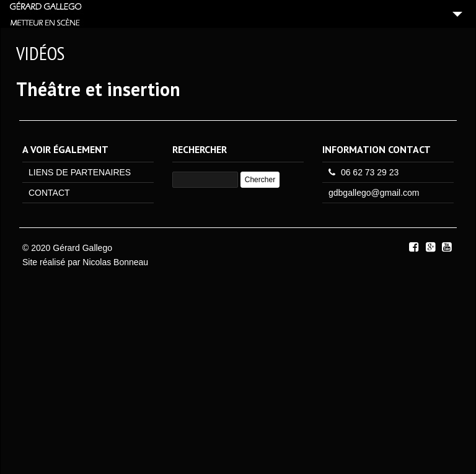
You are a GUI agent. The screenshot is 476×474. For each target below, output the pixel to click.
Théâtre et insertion (98, 89)
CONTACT (49, 193)
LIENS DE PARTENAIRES (80, 172)
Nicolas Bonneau (115, 262)
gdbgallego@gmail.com (374, 193)
